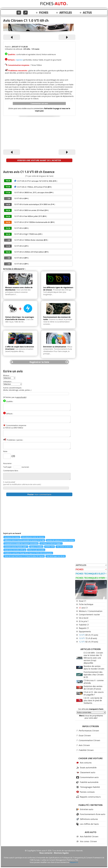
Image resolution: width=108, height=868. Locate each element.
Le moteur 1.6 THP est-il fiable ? (51, 544)
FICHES (44, 13)
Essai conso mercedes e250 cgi (15, 550)
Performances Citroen (89, 731)
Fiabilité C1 (84, 625)
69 (88, 635)
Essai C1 (83, 601)
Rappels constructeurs (90, 797)
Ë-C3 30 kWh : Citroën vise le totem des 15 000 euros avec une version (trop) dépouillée (93, 658)
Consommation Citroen (89, 740)
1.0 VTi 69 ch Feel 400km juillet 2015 (28, 216)
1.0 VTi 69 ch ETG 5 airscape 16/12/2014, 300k (34, 181)
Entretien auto (87, 809)
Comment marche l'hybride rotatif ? (16, 547)
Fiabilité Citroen (86, 750)
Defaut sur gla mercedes (36, 550)
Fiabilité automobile (89, 782)
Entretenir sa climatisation (55, 347)
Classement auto (88, 772)
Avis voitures (86, 763)
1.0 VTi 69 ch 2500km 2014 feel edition (29, 252)
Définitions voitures (89, 819)
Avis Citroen (84, 745)
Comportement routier (89, 614)
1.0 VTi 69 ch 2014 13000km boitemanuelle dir (32, 222)
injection (19, 60)
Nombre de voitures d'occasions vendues (60, 540)
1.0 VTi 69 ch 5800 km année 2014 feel (29, 210)
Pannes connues (87, 792)
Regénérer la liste (39, 362)
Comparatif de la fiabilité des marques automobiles (21, 544)
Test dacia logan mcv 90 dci (56, 556)
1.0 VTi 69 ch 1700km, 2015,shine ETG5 (32, 187)
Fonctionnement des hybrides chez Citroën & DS (94, 675)
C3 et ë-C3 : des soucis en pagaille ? (94, 693)
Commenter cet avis (39, 103)
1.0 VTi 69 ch (19, 198)
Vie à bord (84, 618)
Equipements (85, 631)
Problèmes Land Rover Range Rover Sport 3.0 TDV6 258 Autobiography (28, 553)
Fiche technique (86, 604)
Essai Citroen (85, 735)
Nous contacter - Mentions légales (54, 853)
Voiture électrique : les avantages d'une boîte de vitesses (20, 318)
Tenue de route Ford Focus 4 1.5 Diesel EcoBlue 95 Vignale (24, 556)
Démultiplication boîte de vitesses (33, 537)
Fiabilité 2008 (50, 547)
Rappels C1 (84, 628)
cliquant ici (74, 862)
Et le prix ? (84, 621)
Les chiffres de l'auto (89, 824)
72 (88, 638)
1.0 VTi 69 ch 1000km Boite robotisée (29, 240)
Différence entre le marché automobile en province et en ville (24, 540)
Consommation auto (89, 777)
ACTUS (87, 13)
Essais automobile (88, 768)
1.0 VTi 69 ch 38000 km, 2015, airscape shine (31, 192)
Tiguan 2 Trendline (36, 547)
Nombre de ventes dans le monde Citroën (94, 667)
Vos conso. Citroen (88, 841)
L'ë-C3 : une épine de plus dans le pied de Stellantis (93, 700)
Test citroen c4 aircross (64, 547)
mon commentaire (39, 494)
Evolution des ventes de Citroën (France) (93, 688)
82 (88, 642)
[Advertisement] (39, 133)
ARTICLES (66, 13)
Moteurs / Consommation (91, 611)
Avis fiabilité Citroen (89, 836)
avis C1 (83, 608)
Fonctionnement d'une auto (93, 814)
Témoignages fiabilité (90, 787)
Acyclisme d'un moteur (12, 537)
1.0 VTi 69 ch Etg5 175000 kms (26, 234)
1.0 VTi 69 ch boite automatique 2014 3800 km (32, 204)
